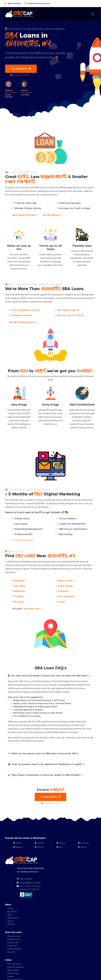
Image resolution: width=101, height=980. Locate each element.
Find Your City (27, 609)
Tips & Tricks (12, 912)
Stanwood (63, 591)
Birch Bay (19, 602)
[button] (50, 676)
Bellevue (19, 848)
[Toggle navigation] (93, 14)
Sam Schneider (11, 93)
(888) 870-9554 (14, 3)
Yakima (83, 848)
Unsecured (12, 946)
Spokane (41, 843)
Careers (11, 977)
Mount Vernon (65, 581)
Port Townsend (66, 597)
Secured (11, 952)
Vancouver (85, 843)
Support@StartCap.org (39, 3)
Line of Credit (13, 943)
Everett (40, 848)
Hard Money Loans (67, 310)
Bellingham (20, 591)
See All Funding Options (23, 322)
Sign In (10, 922)
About (10, 915)
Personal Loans (14, 937)
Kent (61, 848)
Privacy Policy (13, 971)
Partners (11, 925)
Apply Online (13, 918)
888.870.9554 (26, 879)
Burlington (19, 581)
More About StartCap (25, 215)
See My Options (21, 69)
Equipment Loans (21, 315)
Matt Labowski (26, 93)
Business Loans (14, 940)
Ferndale (18, 597)
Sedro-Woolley (66, 586)
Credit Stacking (14, 949)
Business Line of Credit (69, 315)
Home (10, 909)
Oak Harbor (20, 586)
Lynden (62, 602)
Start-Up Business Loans (24, 310)
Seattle (18, 843)
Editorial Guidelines (16, 967)
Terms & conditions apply (23, 540)
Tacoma (62, 843)
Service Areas (13, 974)
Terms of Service (14, 964)
